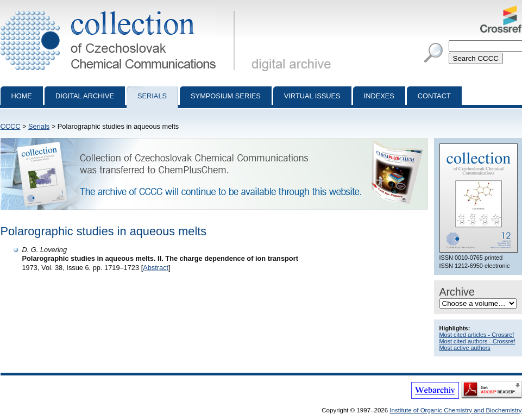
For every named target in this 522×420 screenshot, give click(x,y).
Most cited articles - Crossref (477, 335)
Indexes (379, 96)
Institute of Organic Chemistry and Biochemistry (455, 410)
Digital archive (85, 96)
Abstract (156, 268)
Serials (152, 96)
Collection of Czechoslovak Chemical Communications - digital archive (120, 10)
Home (22, 96)
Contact (434, 96)
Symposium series (226, 96)
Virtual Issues (312, 96)
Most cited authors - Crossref (477, 341)
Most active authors (465, 348)
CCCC (11, 126)
